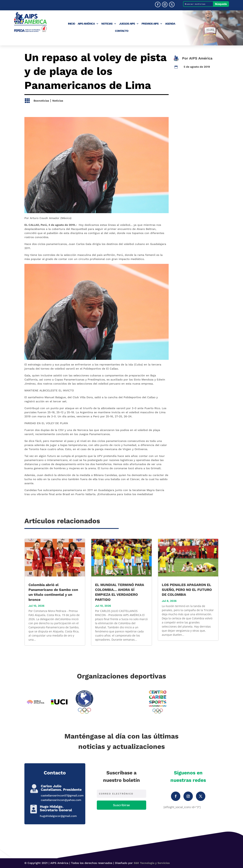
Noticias (107, 24)
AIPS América (86, 24)
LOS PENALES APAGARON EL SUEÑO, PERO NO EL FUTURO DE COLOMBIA (187, 590)
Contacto (122, 31)
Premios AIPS (150, 24)
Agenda (170, 24)
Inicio (71, 24)
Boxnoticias (41, 101)
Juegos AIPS (127, 24)
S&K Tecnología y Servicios (152, 863)
